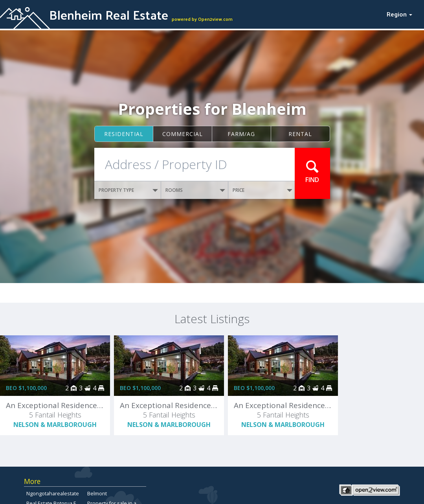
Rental (300, 134)
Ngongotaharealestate (53, 493)
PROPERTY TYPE (128, 190)
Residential (124, 134)
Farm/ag (241, 134)
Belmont (97, 493)
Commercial (183, 134)
